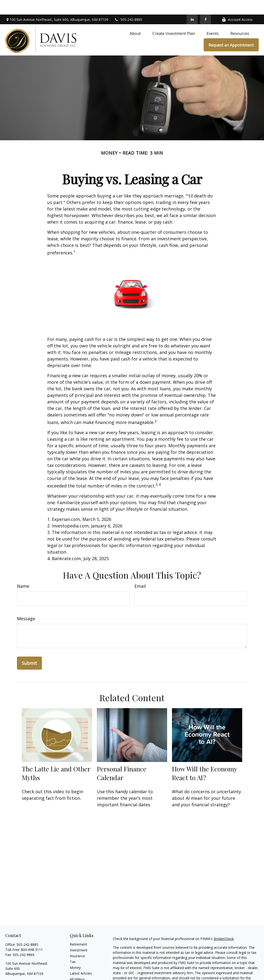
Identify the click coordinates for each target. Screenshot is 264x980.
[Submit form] (29, 649)
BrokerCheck (224, 924)
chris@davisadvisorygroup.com (30, 968)
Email (140, 572)
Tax (73, 947)
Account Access (237, 5)
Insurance (77, 941)
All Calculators (81, 970)
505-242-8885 (128, 5)
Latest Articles (81, 959)
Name (23, 572)
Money (75, 953)
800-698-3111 (32, 935)
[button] (135, 19)
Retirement (78, 930)
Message (26, 604)
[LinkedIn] (192, 5)
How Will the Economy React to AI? (204, 759)
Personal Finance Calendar (122, 759)
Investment (79, 936)
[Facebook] (206, 5)
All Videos (77, 965)
